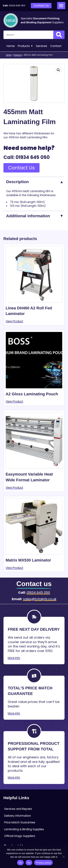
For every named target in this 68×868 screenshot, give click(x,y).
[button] (58, 70)
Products (25, 46)
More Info (14, 658)
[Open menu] (61, 6)
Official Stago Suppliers (20, 836)
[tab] (34, 182)
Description (17, 182)
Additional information (28, 216)
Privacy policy (43, 863)
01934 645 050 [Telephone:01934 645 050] (17, 6)
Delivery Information (17, 816)
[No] (63, 857)
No (29, 863)
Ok (20, 863)
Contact (56, 46)
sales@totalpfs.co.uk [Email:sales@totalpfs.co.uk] (40, 599)
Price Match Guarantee (20, 822)
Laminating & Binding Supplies (24, 829)
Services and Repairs (18, 809)
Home (11, 46)
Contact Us (41, 6)
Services (42, 46)
